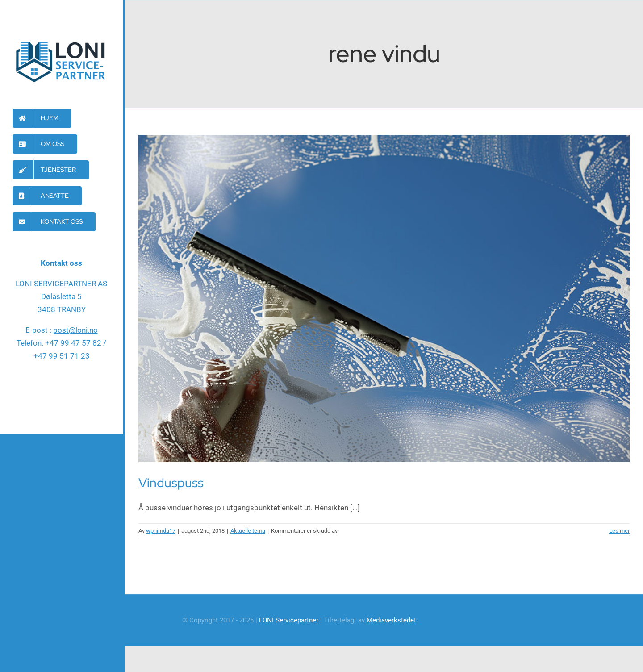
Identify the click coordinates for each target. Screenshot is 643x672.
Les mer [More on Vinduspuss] (619, 531)
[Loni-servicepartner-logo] (61, 41)
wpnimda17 (161, 531)
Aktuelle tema (248, 531)
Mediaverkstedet (391, 620)
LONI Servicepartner (289, 620)
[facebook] (62, 393)
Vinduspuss (171, 483)
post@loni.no (75, 330)
